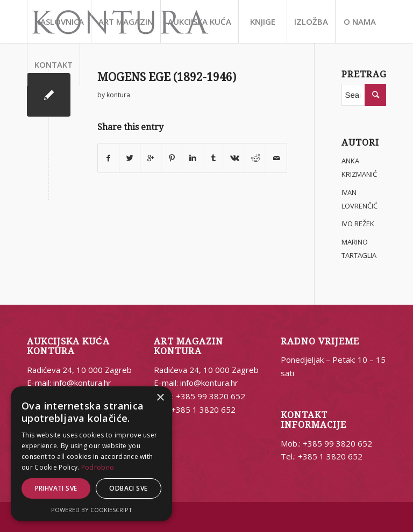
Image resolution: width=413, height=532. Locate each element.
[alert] (91, 454)
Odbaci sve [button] (128, 488)
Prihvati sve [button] (56, 488)
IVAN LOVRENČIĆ (359, 199)
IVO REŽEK (358, 224)
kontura (118, 95)
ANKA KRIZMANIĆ (359, 167)
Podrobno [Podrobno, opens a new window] (98, 467)
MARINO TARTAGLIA (359, 249)
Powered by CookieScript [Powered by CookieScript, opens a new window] (92, 510)
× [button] (160, 398)
